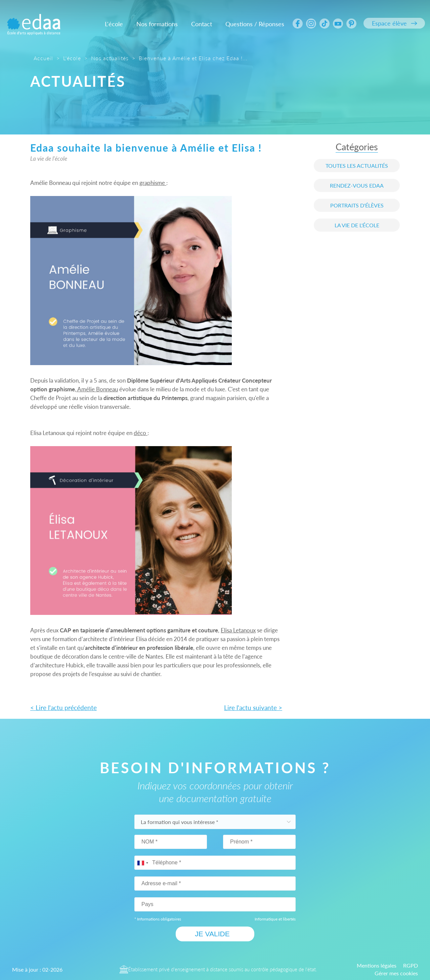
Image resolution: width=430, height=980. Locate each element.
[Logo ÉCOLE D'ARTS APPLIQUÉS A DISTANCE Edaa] (34, 20)
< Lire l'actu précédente (63, 708)
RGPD (411, 965)
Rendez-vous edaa (357, 185)
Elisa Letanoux (238, 630)
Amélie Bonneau (97, 389)
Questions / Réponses (255, 24)
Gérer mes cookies (396, 973)
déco (141, 433)
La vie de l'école (357, 225)
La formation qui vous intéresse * (180, 821)
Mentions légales (377, 965)
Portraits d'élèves (357, 205)
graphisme (153, 183)
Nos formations (157, 24)
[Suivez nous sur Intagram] (311, 24)
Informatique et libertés (275, 919)
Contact (202, 24)
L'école (114, 24)
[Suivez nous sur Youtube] (338, 24)
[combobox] (142, 863)
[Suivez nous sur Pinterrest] (351, 24)
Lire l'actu (253, 708)
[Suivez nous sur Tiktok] (325, 24)
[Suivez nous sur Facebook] (298, 24)
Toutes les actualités (357, 166)
